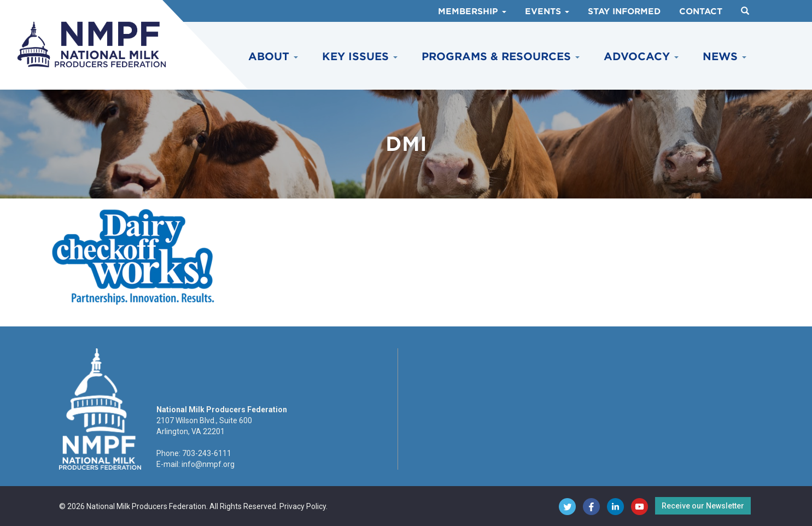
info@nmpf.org (208, 464)
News (725, 57)
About (273, 57)
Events (547, 11)
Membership (472, 11)
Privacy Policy (303, 506)
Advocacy (641, 57)
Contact (701, 11)
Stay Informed (624, 11)
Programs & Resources (501, 57)
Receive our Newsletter (703, 506)
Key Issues (360, 57)
